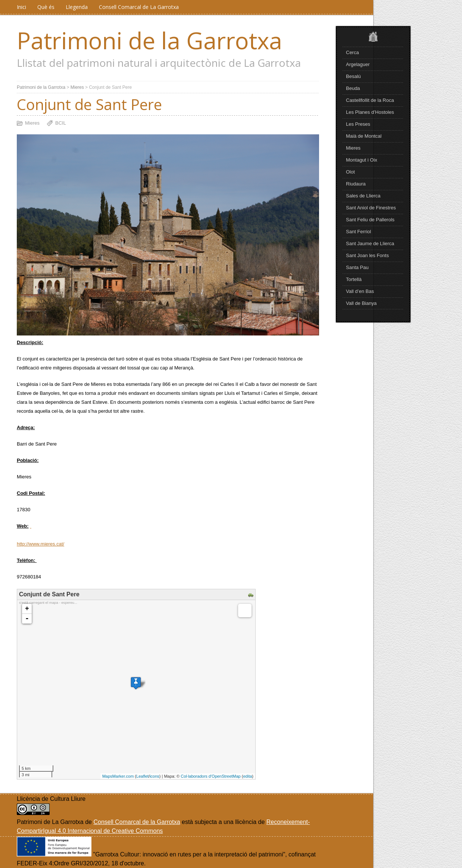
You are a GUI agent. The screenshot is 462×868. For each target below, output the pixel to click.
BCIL (61, 123)
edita (247, 776)
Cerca (352, 52)
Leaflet (142, 776)
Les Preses (358, 124)
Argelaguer (358, 64)
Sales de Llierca (363, 196)
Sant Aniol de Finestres (371, 208)
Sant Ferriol (358, 232)
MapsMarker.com (118, 776)
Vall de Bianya (361, 303)
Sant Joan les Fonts (367, 255)
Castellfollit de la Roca (370, 100)
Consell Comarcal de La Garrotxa (139, 7)
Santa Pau (357, 267)
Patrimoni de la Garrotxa (149, 40)
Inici (21, 7)
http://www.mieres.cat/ (40, 544)
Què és (46, 7)
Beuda (353, 88)
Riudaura (356, 184)
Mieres (353, 148)
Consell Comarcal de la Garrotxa (137, 822)
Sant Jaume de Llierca (370, 243)
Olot (350, 172)
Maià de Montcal (364, 136)
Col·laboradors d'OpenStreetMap (210, 776)
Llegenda (77, 7)
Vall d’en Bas (360, 291)
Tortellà (354, 279)
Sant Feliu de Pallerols (370, 220)
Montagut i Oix (362, 160)
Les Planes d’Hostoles (370, 112)
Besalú (353, 76)
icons (154, 776)
